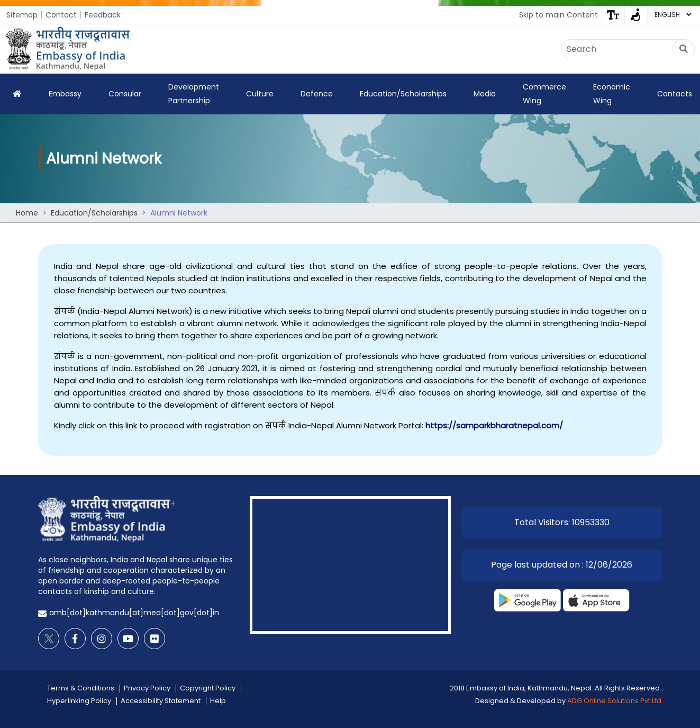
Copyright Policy (208, 688)
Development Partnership (194, 94)
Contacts (675, 94)
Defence (317, 94)
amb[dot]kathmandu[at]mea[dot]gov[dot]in (134, 613)
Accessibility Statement (161, 701)
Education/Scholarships (403, 94)
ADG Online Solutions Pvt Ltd (614, 701)
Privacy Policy (147, 688)
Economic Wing (612, 94)
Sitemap (22, 15)
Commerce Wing (544, 94)
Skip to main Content (558, 15)
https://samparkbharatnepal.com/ (494, 425)
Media (485, 94)
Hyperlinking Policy (79, 701)
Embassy (65, 94)
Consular (125, 94)
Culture (260, 94)
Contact (61, 15)
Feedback (103, 15)
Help (218, 701)
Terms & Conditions (81, 688)
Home (27, 213)
